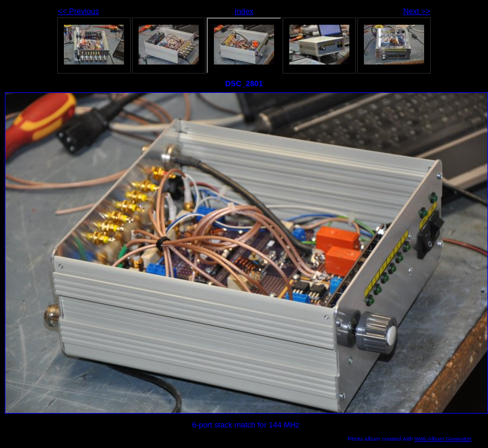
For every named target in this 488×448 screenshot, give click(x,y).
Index (244, 11)
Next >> (417, 11)
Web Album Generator (443, 439)
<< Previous (78, 11)
